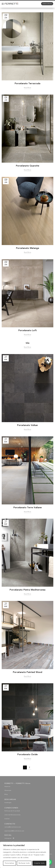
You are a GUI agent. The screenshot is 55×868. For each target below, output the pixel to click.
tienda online (47, 4)
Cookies (7, 819)
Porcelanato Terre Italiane (28, 507)
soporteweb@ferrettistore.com (14, 831)
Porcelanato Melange (27, 248)
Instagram (9, 838)
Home (11, 10)
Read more (28, 88)
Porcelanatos (21, 10)
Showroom (8, 790)
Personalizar (9, 863)
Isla (27, 343)
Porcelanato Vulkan (27, 425)
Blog (6, 794)
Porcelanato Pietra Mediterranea (27, 590)
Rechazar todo (24, 863)
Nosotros (7, 787)
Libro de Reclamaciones (12, 815)
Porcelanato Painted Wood (27, 672)
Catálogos (8, 803)
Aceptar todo (39, 863)
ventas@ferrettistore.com (13, 827)
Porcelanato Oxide (27, 754)
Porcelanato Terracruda (27, 83)
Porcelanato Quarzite (27, 166)
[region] (25, 855)
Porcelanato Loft (28, 330)
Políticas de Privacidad (12, 811)
